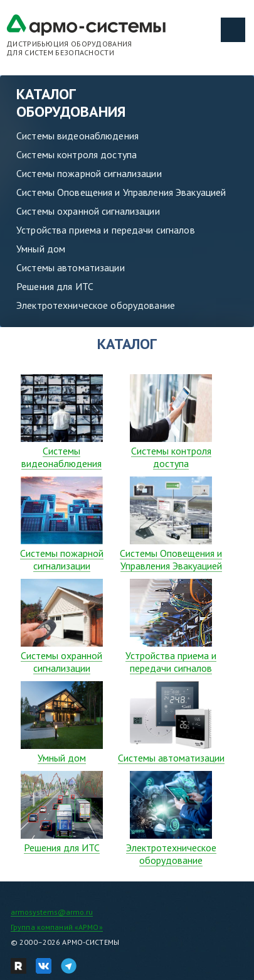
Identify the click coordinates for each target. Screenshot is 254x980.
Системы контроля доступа (77, 154)
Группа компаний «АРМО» (57, 927)
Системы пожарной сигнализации (89, 173)
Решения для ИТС (55, 286)
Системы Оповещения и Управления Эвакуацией (121, 192)
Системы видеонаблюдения (77, 136)
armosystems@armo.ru (52, 912)
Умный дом (41, 249)
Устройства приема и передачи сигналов (106, 230)
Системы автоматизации (71, 267)
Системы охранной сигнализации (88, 211)
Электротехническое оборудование (96, 305)
